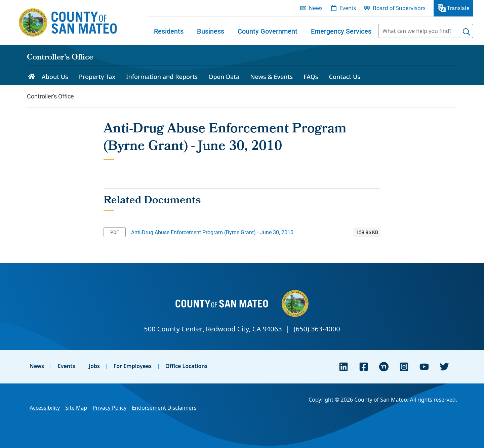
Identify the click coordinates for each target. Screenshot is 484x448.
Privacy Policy (109, 408)
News (37, 366)
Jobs (94, 366)
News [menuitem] (316, 8)
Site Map (76, 408)
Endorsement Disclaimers (164, 408)
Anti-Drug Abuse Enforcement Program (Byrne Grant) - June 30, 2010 (212, 232)
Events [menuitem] (348, 8)
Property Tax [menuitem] (97, 77)
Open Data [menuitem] (224, 77)
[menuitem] (169, 31)
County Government (268, 31)
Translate (458, 8)
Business (211, 31)
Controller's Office (60, 58)
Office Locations (187, 366)
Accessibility (45, 408)
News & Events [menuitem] (272, 77)
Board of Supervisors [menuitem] (399, 8)
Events (67, 366)
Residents (169, 31)
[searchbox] (426, 31)
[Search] (467, 32)
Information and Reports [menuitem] (162, 77)
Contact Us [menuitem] (345, 77)
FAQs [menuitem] (311, 77)
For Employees (133, 366)
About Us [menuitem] (55, 77)
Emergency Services (341, 31)
